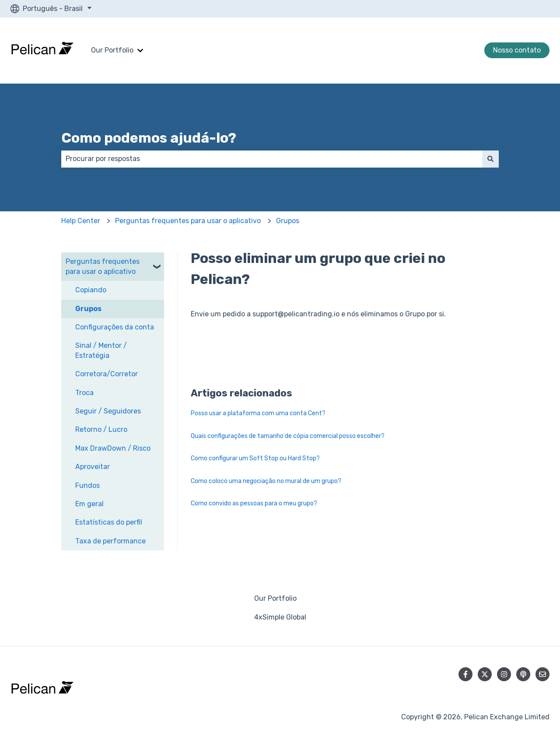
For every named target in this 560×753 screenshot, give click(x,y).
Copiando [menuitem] (91, 290)
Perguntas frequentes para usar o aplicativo (188, 221)
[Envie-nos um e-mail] (542, 674)
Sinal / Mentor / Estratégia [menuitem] (101, 350)
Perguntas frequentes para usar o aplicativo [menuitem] (103, 266)
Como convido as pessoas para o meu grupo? (254, 503)
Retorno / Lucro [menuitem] (101, 429)
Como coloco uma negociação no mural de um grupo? (266, 481)
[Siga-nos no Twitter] (485, 674)
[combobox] (272, 159)
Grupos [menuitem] (88, 309)
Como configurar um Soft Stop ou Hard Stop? (255, 458)
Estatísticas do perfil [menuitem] (109, 522)
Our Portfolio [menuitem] (275, 598)
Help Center (81, 221)
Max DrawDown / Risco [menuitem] (113, 448)
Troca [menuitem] (84, 393)
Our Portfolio (112, 50)
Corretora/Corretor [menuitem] (107, 374)
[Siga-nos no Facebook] (465, 674)
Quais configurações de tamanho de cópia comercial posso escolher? (288, 436)
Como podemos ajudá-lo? (149, 138)
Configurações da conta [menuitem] (115, 327)
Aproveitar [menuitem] (93, 467)
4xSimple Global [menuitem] (280, 617)
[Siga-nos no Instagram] (504, 674)
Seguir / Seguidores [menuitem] (108, 411)
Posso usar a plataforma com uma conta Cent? (258, 413)
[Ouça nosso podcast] (523, 674)
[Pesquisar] (490, 159)
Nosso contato (517, 50)
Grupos (288, 221)
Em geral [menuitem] (89, 504)
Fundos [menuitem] (87, 485)
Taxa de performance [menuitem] (110, 541)
